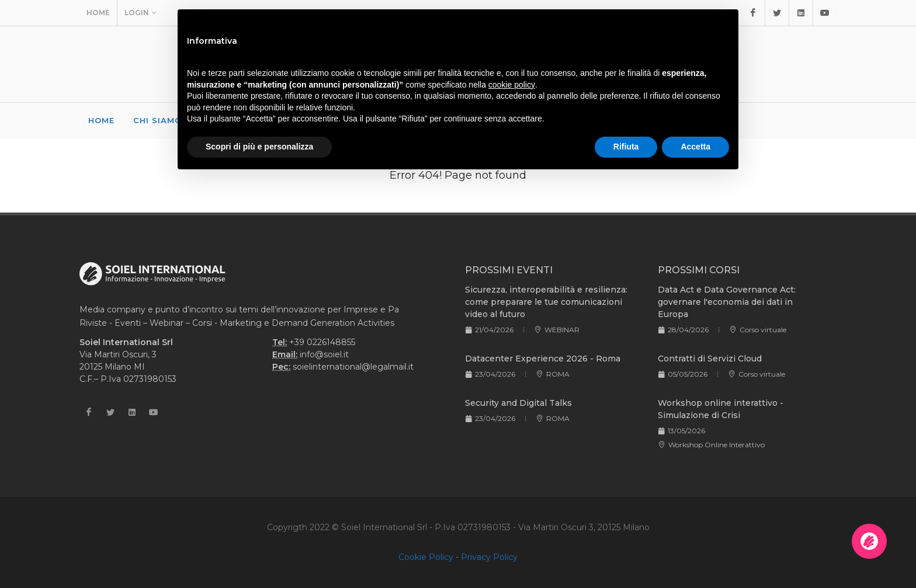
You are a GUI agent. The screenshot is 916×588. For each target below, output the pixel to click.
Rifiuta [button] (626, 147)
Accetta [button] (695, 147)
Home (98, 13)
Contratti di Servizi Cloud (710, 359)
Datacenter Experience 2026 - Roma (543, 359)
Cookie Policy (426, 557)
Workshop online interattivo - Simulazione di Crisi (721, 409)
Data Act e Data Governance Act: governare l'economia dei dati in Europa (727, 302)
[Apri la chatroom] (869, 541)
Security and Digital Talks (518, 403)
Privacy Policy (489, 557)
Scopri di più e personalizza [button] (259, 147)
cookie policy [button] (512, 85)
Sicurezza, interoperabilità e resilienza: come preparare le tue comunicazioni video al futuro (546, 302)
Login (140, 13)
